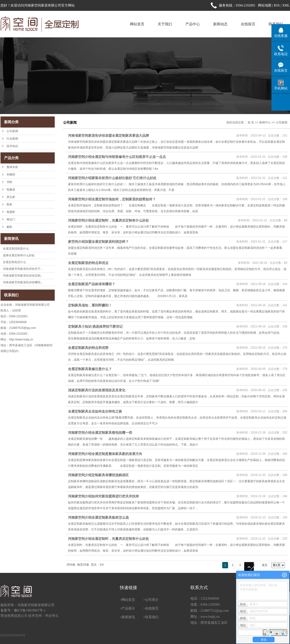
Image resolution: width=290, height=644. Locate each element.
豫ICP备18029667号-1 (30, 610)
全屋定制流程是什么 (16, 249)
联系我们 (152, 617)
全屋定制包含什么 (14, 262)
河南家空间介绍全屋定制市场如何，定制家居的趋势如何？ (112, 199)
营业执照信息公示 (14, 616)
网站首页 (137, 24)
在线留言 (248, 24)
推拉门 (11, 219)
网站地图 (265, 5)
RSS (277, 5)
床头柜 (11, 197)
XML (286, 5)
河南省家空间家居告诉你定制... (23, 276)
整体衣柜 (12, 167)
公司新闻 (12, 131)
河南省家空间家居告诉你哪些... (23, 282)
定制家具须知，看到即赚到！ (90, 305)
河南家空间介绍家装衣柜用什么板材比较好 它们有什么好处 (112, 178)
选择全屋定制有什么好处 (19, 255)
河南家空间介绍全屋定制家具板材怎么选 (98, 517)
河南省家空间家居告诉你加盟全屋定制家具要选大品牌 (108, 136)
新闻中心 (265, 122)
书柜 (9, 182)
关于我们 (165, 24)
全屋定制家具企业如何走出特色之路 (95, 411)
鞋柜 (9, 204)
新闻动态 (220, 24)
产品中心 (193, 24)
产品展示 (128, 608)
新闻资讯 (128, 617)
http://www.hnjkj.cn (21, 339)
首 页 (251, 122)
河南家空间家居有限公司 (36, 605)
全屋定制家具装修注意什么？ (90, 369)
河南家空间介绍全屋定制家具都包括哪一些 (100, 433)
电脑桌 (11, 190)
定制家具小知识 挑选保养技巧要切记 (95, 326)
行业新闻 (12, 139)
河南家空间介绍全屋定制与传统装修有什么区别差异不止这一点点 (117, 157)
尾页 (265, 565)
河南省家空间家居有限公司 (32, 305)
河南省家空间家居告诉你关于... (23, 269)
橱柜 (9, 227)
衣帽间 (11, 175)
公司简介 (152, 600)
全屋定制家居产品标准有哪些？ (92, 284)
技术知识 (12, 146)
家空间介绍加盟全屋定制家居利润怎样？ (98, 242)
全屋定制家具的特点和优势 (88, 348)
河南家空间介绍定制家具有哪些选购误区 (98, 475)
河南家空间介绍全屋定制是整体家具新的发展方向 (105, 454)
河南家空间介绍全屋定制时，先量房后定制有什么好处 (108, 220)
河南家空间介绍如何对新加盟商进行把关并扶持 (103, 496)
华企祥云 (52, 616)
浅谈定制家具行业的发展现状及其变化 (97, 390)
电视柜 (11, 212)
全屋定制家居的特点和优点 (88, 263)
